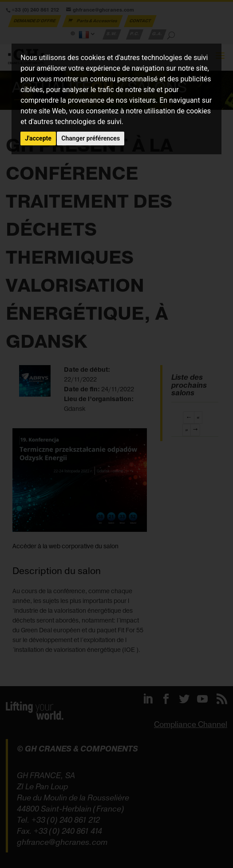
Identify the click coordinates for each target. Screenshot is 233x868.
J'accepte (38, 138)
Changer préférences (91, 138)
